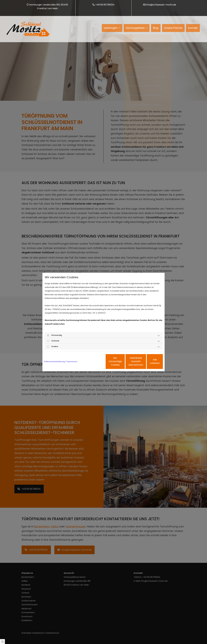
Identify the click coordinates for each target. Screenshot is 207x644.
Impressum (72, 362)
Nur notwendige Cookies (95, 361)
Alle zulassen (150, 361)
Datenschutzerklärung (54, 362)
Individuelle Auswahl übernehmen (122, 361)
